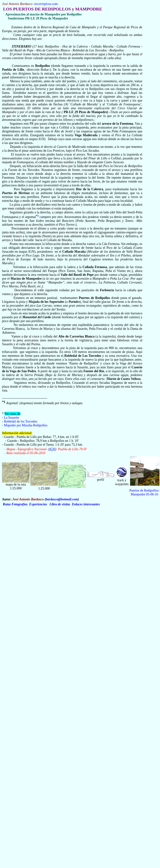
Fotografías (20, 504)
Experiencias (38, 504)
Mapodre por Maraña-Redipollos (26, 425)
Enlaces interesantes (86, 504)
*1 (37, 216)
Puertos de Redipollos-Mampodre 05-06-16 (144, 492)
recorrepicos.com (46, 4)
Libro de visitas (60, 504)
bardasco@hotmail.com (62, 499)
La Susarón (11, 418)
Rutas (7, 504)
